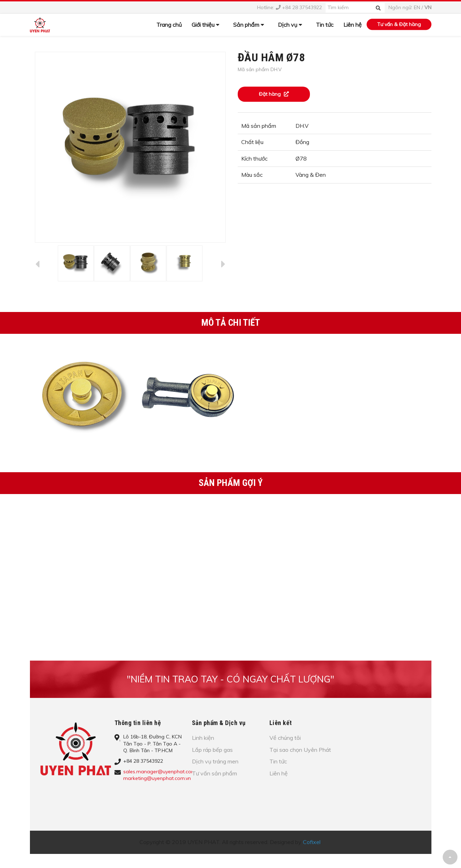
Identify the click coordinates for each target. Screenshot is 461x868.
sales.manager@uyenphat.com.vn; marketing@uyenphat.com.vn (163, 775)
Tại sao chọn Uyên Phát (300, 750)
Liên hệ (353, 25)
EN (417, 7)
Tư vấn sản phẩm (214, 773)
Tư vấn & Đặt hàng (399, 24)
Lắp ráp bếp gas (212, 750)
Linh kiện (203, 738)
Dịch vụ (290, 25)
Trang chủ (169, 25)
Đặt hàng (274, 94)
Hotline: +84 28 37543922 (289, 7)
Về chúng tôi (285, 738)
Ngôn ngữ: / (410, 7)
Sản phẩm (249, 25)
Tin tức (325, 25)
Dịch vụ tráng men (215, 761)
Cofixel (312, 842)
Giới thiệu (205, 25)
